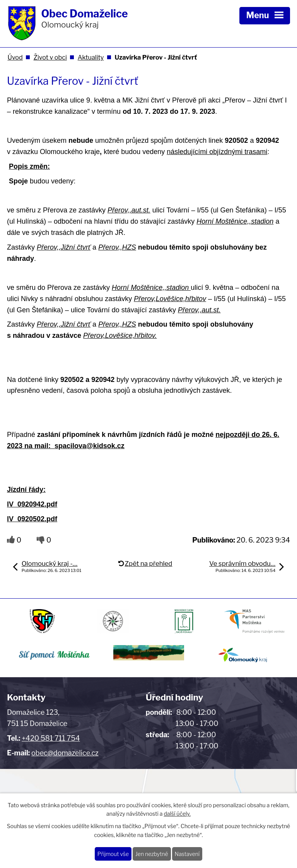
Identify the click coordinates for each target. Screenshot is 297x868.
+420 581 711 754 (51, 738)
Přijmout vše (113, 854)
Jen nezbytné (152, 854)
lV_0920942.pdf (32, 504)
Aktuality (91, 57)
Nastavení (187, 854)
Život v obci (50, 57)
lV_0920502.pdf (32, 519)
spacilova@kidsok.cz (90, 446)
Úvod (15, 57)
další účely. (177, 814)
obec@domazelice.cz (65, 753)
